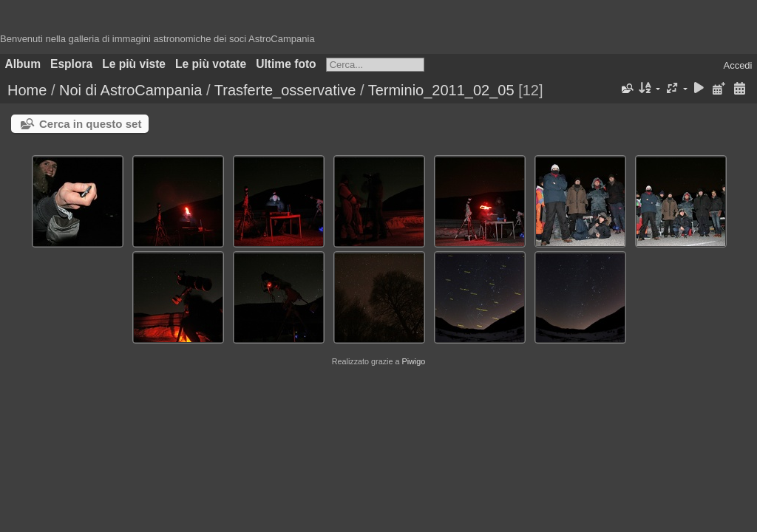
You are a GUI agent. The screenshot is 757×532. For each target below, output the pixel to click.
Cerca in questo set (90, 124)
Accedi (737, 65)
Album (23, 64)
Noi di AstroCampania (130, 90)
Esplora (71, 64)
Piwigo (413, 361)
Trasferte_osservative (285, 90)
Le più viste (134, 64)
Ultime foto (286, 64)
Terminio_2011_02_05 (441, 90)
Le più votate (211, 64)
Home (27, 90)
